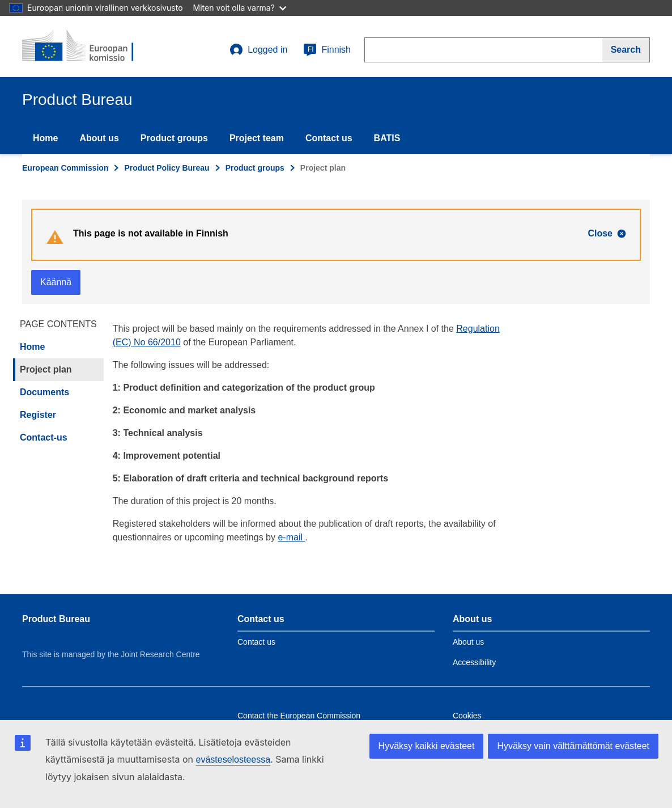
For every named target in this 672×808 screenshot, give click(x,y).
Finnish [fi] (327, 50)
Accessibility (474, 662)
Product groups (174, 138)
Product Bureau (56, 619)
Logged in (258, 50)
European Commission (65, 168)
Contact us (329, 138)
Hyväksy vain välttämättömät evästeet (573, 746)
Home (45, 138)
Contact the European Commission (299, 716)
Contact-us (44, 437)
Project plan (46, 369)
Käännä (56, 282)
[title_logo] (91, 46)
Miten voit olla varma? (240, 8)
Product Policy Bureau (167, 168)
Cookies (467, 716)
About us (99, 138)
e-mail (291, 537)
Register (38, 415)
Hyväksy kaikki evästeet (427, 746)
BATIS (387, 138)
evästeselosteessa (233, 760)
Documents (44, 392)
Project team (257, 138)
